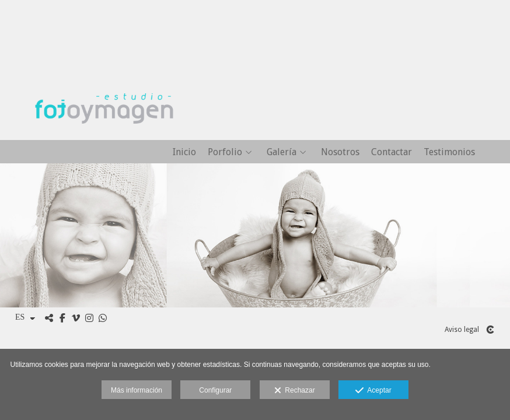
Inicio (184, 152)
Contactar (392, 152)
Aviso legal (462, 330)
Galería (282, 152)
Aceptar (373, 391)
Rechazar (295, 391)
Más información (137, 390)
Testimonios (449, 152)
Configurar (215, 390)
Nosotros (340, 152)
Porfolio (225, 152)
